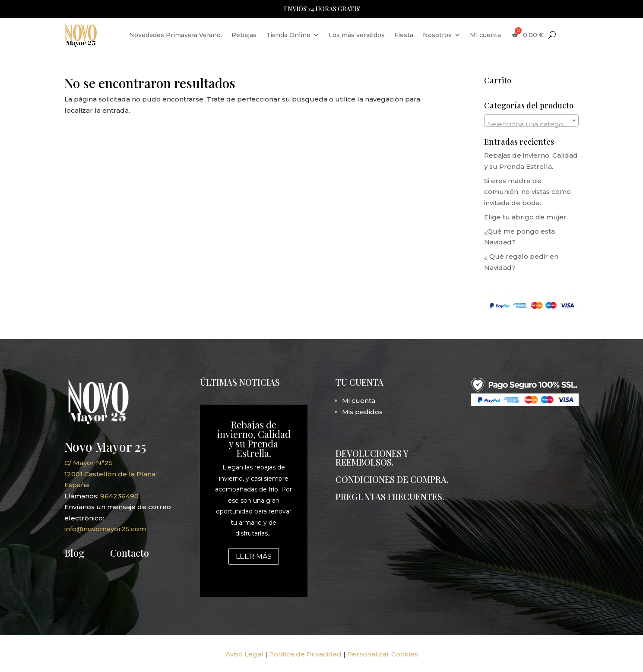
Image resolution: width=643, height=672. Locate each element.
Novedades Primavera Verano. (176, 35)
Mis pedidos (362, 412)
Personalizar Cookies (383, 654)
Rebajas (244, 35)
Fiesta (404, 35)
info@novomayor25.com (105, 529)
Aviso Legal (244, 654)
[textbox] (531, 124)
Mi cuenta (485, 35)
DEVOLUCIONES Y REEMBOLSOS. (372, 458)
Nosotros (437, 35)
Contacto (130, 553)
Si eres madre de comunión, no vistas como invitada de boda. (527, 192)
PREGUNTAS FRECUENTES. (390, 496)
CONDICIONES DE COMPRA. (392, 479)
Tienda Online (288, 35)
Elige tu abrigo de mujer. (526, 217)
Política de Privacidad (305, 654)
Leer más (254, 556)
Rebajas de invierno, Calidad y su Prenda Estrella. (254, 439)
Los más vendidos (357, 35)
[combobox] (531, 120)
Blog (74, 553)
